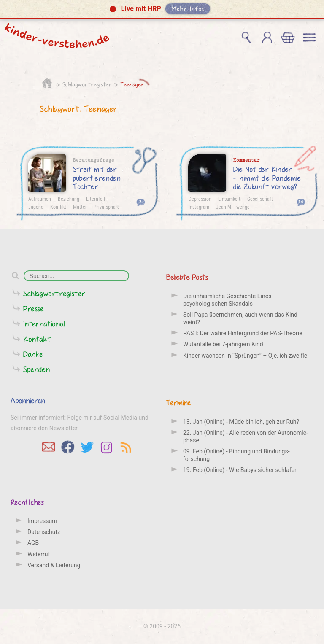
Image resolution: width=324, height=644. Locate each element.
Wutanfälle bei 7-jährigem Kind (223, 344)
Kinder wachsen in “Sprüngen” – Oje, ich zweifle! (246, 356)
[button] (162, 10)
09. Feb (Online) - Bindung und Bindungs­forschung (236, 455)
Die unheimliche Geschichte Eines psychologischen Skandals (227, 300)
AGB (33, 543)
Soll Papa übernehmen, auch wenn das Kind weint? (240, 318)
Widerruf (39, 554)
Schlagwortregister (87, 84)
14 (301, 201)
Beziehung (69, 199)
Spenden (36, 369)
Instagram (199, 207)
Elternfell (96, 199)
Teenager (132, 84)
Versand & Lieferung (54, 565)
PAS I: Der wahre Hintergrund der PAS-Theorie (243, 333)
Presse (34, 309)
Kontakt (37, 339)
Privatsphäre (107, 207)
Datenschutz (44, 532)
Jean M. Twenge (233, 207)
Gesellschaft (260, 199)
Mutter (80, 207)
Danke (33, 354)
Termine (179, 403)
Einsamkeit (229, 199)
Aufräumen (40, 199)
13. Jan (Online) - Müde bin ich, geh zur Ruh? (241, 422)
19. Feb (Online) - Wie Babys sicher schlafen (240, 470)
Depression (200, 199)
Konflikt (58, 207)
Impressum (42, 521)
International (44, 324)
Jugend (36, 207)
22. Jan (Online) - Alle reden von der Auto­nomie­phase (246, 437)
